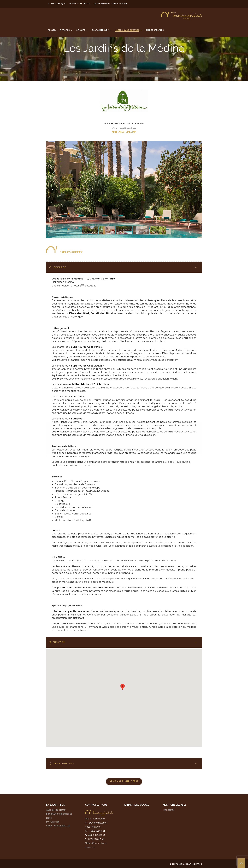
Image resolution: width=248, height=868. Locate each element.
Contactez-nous (80, 4)
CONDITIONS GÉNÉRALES (58, 826)
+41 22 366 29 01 (57, 4)
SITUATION (57, 642)
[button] (123, 687)
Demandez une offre (124, 781)
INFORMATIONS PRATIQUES (59, 814)
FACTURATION (53, 822)
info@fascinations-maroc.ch (110, 4)
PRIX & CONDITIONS (62, 763)
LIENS (49, 818)
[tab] (124, 267)
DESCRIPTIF (58, 267)
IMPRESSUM (169, 810)
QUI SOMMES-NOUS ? (56, 810)
